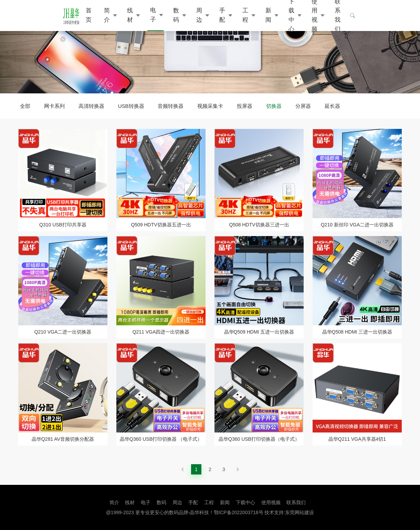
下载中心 (245, 502)
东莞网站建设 (300, 512)
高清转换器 (91, 106)
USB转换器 (131, 106)
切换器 (274, 106)
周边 (199, 15)
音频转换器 (171, 106)
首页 (89, 15)
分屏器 (303, 106)
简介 (107, 15)
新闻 (268, 15)
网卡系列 (54, 106)
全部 (25, 106)
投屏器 (245, 106)
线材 (130, 15)
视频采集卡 (210, 106)
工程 (245, 15)
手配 (222, 15)
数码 (176, 15)
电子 (153, 15)
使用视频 (271, 502)
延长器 (332, 106)
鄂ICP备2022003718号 (238, 512)
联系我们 (296, 502)
